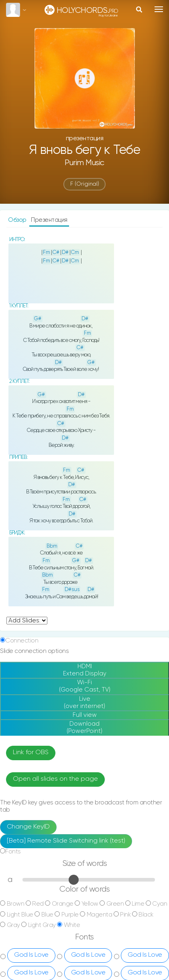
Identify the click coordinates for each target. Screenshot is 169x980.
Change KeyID (28, 827)
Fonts (13, 852)
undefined (27, 621)
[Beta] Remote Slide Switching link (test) (66, 841)
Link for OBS (31, 753)
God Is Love (31, 955)
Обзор (18, 220)
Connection (22, 641)
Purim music (84, 163)
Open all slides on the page (55, 779)
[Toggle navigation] (159, 9)
